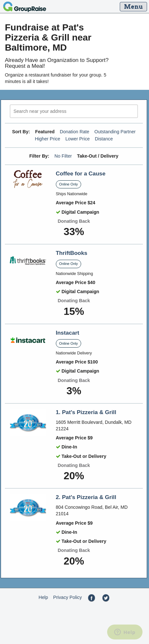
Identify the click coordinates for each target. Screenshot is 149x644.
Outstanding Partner (115, 132)
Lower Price (77, 139)
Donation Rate (74, 132)
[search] (74, 111)
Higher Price (47, 139)
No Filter (63, 156)
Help (43, 597)
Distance (104, 139)
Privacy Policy (68, 597)
